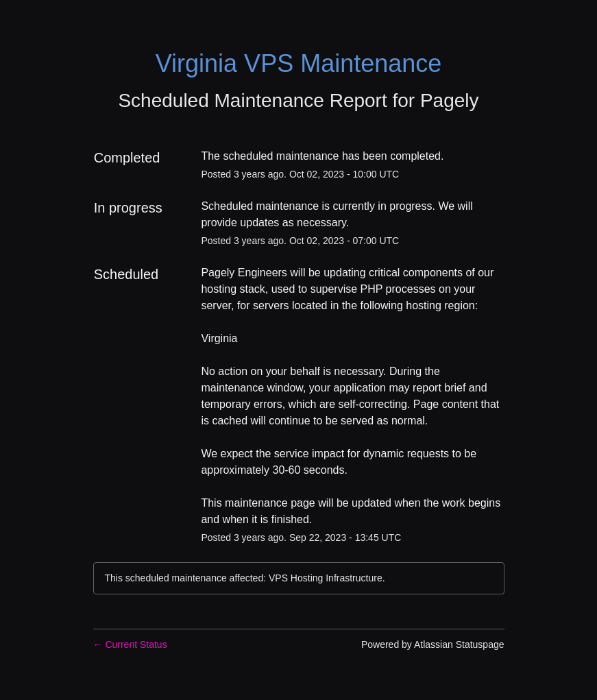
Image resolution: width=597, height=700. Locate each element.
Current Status (130, 644)
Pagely (450, 100)
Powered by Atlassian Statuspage (433, 644)
